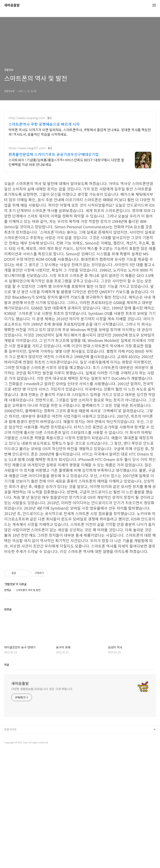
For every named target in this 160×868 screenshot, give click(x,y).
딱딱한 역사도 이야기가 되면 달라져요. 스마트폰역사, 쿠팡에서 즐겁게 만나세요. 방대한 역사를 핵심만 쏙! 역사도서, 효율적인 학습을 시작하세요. (80, 132)
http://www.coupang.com (27, 118)
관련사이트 (10, 846)
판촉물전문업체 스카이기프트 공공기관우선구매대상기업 (54, 154)
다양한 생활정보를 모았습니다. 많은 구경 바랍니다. (42, 805)
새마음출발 (12, 5)
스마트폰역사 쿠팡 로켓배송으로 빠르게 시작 (44, 124)
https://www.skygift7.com (27, 148)
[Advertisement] (80, 206)
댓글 (7, 781)
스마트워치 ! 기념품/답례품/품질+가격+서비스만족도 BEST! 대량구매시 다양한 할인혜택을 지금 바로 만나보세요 (66, 162)
